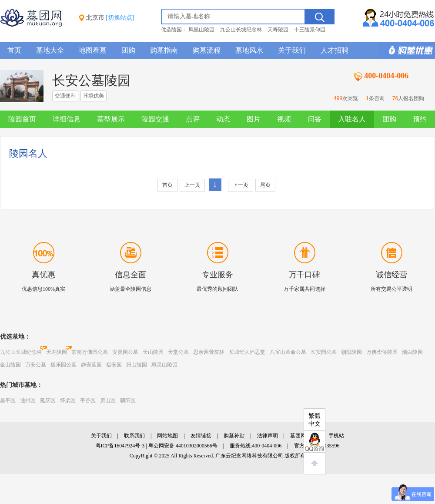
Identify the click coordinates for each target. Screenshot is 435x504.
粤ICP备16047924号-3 (120, 446)
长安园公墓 (324, 352)
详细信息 (67, 119)
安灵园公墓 (125, 352)
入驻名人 (352, 119)
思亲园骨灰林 (209, 352)
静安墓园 (91, 365)
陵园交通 (155, 119)
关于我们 (292, 50)
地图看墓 (93, 50)
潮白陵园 (412, 352)
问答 (315, 119)
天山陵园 (153, 352)
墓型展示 (111, 119)
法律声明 (268, 436)
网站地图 (167, 436)
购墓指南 (164, 50)
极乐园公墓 (64, 365)
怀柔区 (68, 400)
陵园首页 (22, 119)
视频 (284, 119)
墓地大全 (50, 50)
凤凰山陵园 (201, 30)
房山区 (108, 400)
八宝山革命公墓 (288, 352)
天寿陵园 (278, 30)
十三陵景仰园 (310, 30)
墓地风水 (249, 50)
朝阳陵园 (351, 352)
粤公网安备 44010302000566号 (183, 446)
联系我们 (134, 436)
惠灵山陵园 (164, 365)
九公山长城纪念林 (241, 30)
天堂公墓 (178, 352)
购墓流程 (207, 50)
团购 (128, 50)
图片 (254, 119)
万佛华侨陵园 (382, 352)
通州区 (28, 400)
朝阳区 (128, 400)
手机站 (336, 436)
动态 (223, 119)
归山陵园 (137, 365)
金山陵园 (10, 365)
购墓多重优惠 (407, 50)
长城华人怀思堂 (247, 352)
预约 (420, 119)
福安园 (114, 365)
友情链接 (201, 436)
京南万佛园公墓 (90, 352)
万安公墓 (36, 365)
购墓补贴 (234, 436)
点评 (193, 119)
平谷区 (88, 400)
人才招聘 (335, 50)
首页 (14, 50)
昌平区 (8, 400)
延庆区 (48, 400)
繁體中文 (315, 420)
